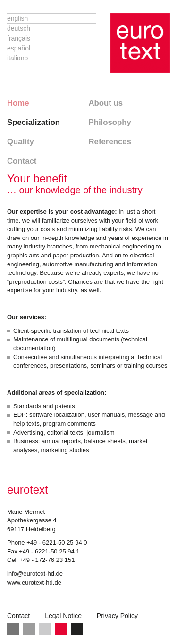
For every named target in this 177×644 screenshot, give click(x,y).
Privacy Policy (117, 616)
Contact (19, 616)
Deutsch (19, 28)
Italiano (17, 58)
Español (19, 48)
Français (19, 38)
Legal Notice (64, 616)
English (17, 18)
